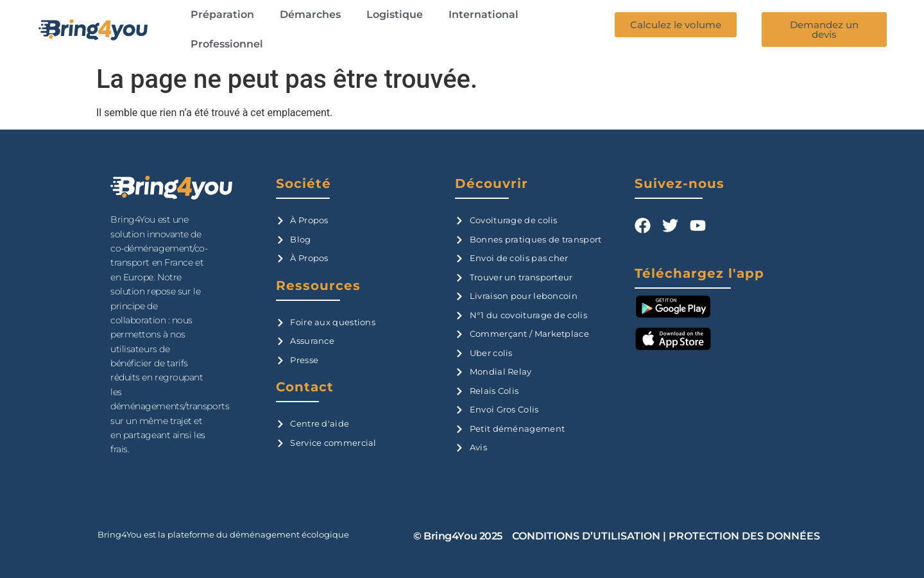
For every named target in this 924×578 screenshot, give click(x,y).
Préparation (222, 14)
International (483, 14)
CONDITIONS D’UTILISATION (586, 536)
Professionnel (227, 44)
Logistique (395, 14)
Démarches (310, 14)
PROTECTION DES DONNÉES (744, 536)
